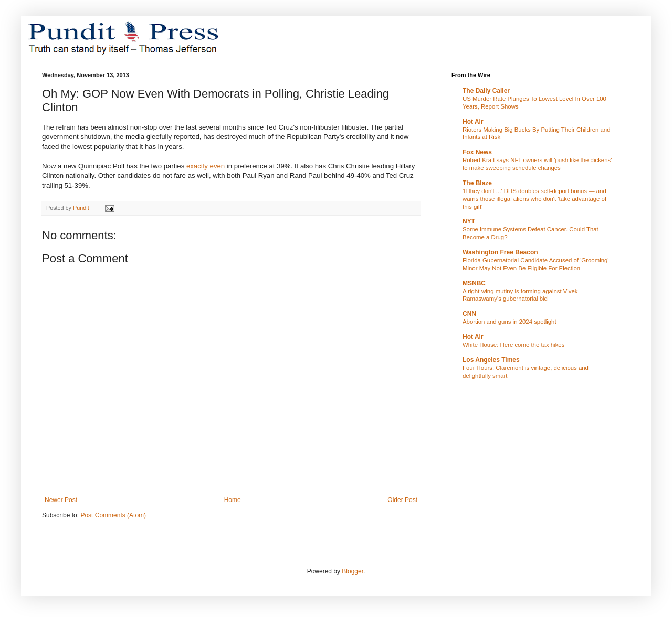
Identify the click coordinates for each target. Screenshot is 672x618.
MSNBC (474, 283)
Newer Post (61, 500)
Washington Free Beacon (500, 252)
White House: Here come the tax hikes (513, 345)
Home (233, 500)
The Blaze (477, 183)
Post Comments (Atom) (113, 515)
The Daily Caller (486, 91)
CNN (469, 314)
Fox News (477, 152)
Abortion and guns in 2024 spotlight (510, 322)
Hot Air (473, 122)
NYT (469, 221)
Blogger (353, 571)
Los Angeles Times (491, 360)
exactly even (206, 166)
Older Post (402, 500)
